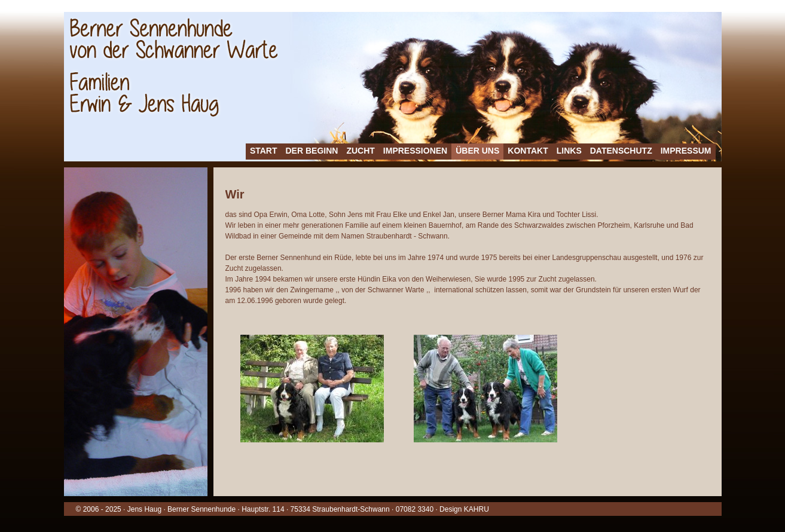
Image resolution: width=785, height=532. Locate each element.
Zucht (360, 151)
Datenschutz (621, 151)
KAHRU (477, 509)
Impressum (686, 151)
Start (264, 151)
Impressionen (415, 151)
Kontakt (528, 151)
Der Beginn (312, 151)
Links (569, 151)
